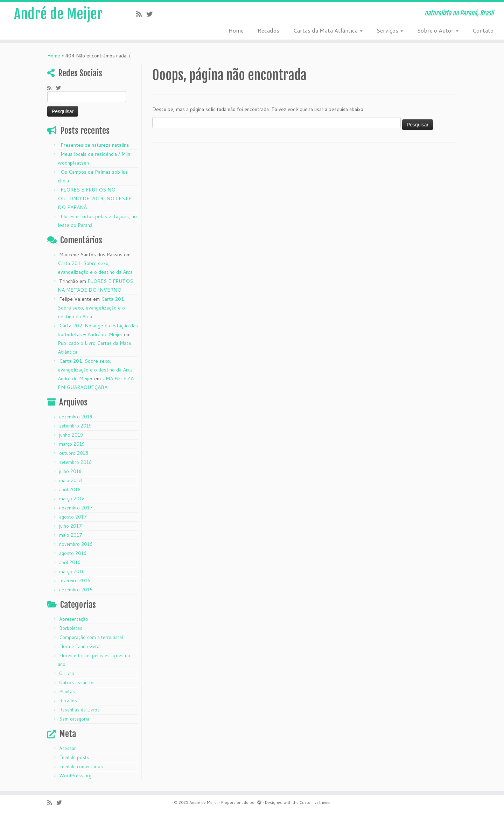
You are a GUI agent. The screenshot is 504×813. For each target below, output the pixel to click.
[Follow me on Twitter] (152, 14)
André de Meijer (58, 14)
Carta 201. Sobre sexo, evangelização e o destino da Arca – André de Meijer (97, 370)
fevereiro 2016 (75, 581)
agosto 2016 (73, 553)
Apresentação (74, 619)
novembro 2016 (76, 544)
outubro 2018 (74, 453)
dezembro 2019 (76, 417)
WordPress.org (75, 776)
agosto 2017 (73, 517)
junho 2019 (71, 435)
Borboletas (71, 628)
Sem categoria (74, 719)
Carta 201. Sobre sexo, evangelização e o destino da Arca (92, 308)
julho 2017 (70, 526)
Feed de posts (74, 757)
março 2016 (72, 571)
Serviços (390, 30)
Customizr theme (315, 802)
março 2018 (72, 499)
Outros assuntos (77, 682)
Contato (483, 30)
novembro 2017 (76, 508)
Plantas (67, 692)
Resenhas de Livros (79, 710)
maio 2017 (71, 535)
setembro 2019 (75, 426)
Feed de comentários (81, 766)
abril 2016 (70, 562)
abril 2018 (70, 489)
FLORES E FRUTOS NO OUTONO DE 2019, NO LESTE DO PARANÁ (95, 199)
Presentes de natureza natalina (95, 145)
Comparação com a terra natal (91, 637)
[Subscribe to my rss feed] (141, 14)
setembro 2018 (75, 462)
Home (236, 30)
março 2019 (72, 444)
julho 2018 (70, 471)
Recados (268, 30)
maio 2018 (71, 480)
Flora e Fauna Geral (80, 646)
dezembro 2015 (76, 590)
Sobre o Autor (438, 30)
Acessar (68, 748)
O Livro (67, 673)
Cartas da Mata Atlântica (328, 30)
